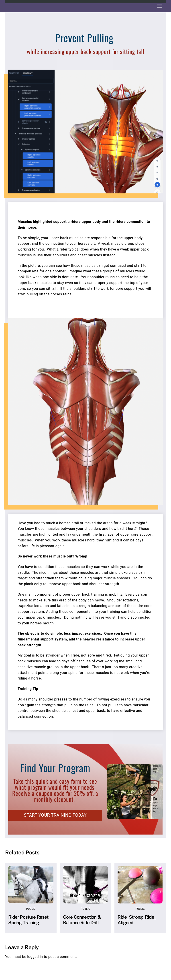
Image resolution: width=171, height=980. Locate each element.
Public (31, 909)
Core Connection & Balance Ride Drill (82, 920)
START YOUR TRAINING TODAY (55, 815)
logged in (35, 957)
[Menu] (160, 6)
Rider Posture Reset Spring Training (28, 920)
